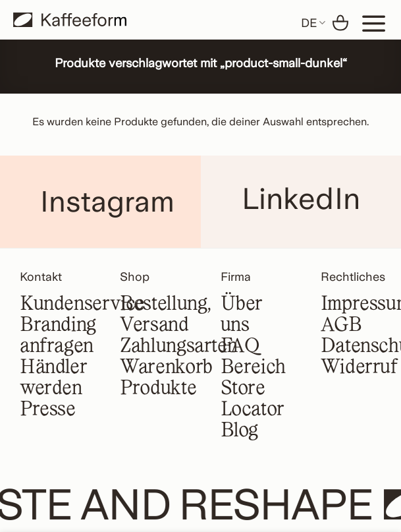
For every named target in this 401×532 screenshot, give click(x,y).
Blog (239, 431)
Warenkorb (166, 368)
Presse (48, 410)
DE (313, 23)
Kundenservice (82, 305)
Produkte (158, 389)
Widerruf (359, 368)
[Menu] (374, 23)
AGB (341, 326)
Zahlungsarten (178, 347)
